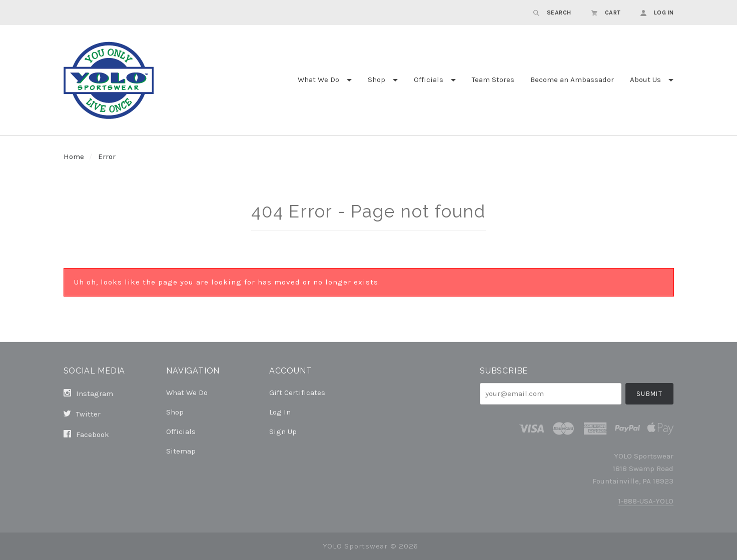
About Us (645, 79)
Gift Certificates (297, 392)
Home (74, 156)
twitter (82, 414)
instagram (88, 393)
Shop (377, 79)
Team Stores (493, 79)
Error (107, 156)
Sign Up (283, 431)
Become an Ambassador (572, 79)
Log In (280, 412)
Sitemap (181, 451)
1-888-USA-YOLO (646, 501)
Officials (429, 79)
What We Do (318, 79)
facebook (86, 434)
